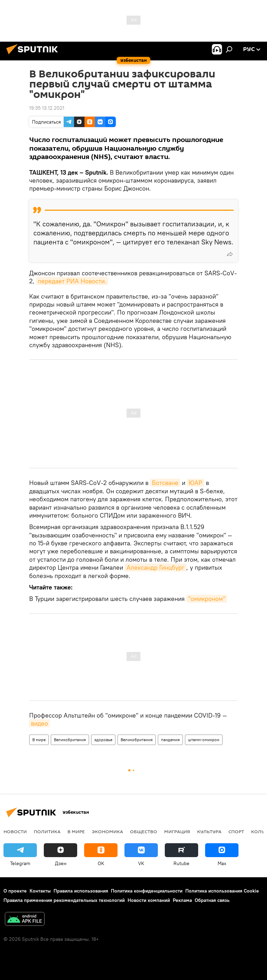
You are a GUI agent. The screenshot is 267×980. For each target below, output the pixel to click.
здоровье (103, 740)
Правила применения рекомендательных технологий (64, 900)
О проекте (15, 891)
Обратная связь (212, 900)
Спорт (236, 831)
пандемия (170, 740)
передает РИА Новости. (72, 281)
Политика (47, 831)
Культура (209, 831)
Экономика (107, 831)
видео (39, 723)
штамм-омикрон (204, 740)
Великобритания (70, 740)
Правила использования (81, 891)
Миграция (177, 831)
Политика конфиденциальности (147, 891)
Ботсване (165, 483)
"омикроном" (207, 599)
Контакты (40, 891)
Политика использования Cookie (222, 891)
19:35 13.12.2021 (47, 108)
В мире (39, 740)
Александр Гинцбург (156, 567)
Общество (144, 831)
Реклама (182, 900)
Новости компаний (149, 900)
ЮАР (196, 483)
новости (15, 831)
